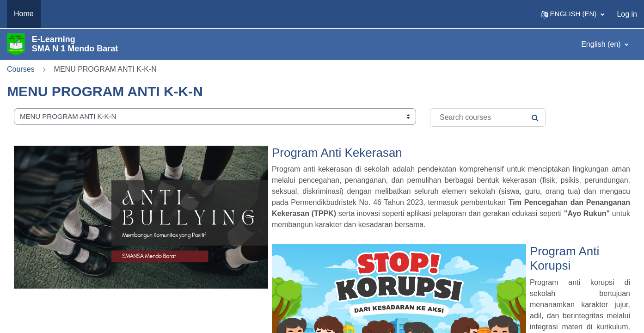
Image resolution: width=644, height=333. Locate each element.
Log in (627, 14)
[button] (573, 14)
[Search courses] (488, 117)
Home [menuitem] (24, 14)
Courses (21, 69)
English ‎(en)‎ (602, 44)
